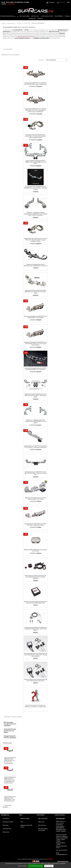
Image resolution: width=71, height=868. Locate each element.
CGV (22, 822)
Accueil (3, 2)
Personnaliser (49, 866)
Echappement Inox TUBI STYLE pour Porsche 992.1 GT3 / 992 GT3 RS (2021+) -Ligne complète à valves (36, 240)
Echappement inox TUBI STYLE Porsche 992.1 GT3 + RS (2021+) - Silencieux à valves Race (36, 447)
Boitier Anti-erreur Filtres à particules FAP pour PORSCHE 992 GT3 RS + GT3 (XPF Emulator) (35, 577)
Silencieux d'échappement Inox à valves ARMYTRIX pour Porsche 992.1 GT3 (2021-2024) (35, 292)
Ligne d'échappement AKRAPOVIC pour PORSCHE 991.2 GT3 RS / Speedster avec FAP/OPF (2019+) (10, 780)
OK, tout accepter (35, 866)
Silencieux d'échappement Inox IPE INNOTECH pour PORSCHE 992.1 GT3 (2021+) (35, 265)
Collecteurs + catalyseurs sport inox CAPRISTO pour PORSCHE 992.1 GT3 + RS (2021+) (35, 421)
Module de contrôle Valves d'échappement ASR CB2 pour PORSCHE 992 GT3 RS (35, 602)
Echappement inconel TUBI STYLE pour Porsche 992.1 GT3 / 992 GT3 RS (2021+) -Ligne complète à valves (36, 136)
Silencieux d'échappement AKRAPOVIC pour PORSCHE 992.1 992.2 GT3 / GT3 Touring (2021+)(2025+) (36, 344)
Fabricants (6, 825)
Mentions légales (25, 818)
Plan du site (6, 832)
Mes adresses (42, 825)
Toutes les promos (7, 806)
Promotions (6, 818)
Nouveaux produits (8, 822)
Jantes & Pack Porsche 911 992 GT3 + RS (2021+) (10, 731)
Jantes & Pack (35, 16)
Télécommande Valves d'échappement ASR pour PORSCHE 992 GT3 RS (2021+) (35, 680)
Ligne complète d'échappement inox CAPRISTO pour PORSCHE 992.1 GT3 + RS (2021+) (35, 162)
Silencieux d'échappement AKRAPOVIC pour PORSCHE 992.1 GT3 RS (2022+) (36, 317)
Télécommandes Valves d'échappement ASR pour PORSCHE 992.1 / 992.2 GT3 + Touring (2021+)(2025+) (35, 655)
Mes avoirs (41, 822)
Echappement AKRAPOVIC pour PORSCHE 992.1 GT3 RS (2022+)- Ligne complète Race (35, 84)
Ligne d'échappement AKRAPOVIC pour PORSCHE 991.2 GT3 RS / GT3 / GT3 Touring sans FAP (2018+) (10, 761)
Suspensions (32, 19)
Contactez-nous (7, 829)
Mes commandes (43, 818)
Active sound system (47, 16)
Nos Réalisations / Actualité (22, 2)
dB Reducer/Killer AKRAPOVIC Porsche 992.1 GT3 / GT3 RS (35, 550)
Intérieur (40, 19)
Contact (4, 4)
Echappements (59, 16)
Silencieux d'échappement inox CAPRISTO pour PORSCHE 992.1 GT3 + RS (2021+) (36, 369)
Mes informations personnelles (43, 829)
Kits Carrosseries (25, 16)
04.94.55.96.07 (63, 850)
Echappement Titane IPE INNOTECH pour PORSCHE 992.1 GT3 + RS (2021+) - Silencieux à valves (36, 188)
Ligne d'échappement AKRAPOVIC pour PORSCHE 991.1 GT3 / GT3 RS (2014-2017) (10, 799)
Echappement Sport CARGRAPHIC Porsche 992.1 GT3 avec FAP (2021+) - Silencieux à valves (35, 396)
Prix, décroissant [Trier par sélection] (57, 60)
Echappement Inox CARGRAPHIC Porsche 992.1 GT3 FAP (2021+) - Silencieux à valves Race (36, 473)
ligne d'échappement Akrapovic (26, 37)
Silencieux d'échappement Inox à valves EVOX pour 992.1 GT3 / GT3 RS (35, 499)
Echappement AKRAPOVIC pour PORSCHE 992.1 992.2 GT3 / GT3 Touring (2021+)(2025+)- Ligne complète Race (35, 110)
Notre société (10, 2)
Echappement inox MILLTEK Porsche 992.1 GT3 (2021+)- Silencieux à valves (35, 524)
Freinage (67, 16)
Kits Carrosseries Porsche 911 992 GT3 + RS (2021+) (10, 724)
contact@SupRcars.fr (62, 854)
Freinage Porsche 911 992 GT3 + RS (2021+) (10, 737)
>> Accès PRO (10, 4)
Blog (68, 2)
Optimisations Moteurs (9, 17)
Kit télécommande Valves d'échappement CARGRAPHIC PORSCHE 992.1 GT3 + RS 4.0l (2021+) (36, 629)
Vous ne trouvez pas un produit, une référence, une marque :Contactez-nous (35, 706)
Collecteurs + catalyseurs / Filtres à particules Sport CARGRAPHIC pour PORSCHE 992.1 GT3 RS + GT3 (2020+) (35, 214)
